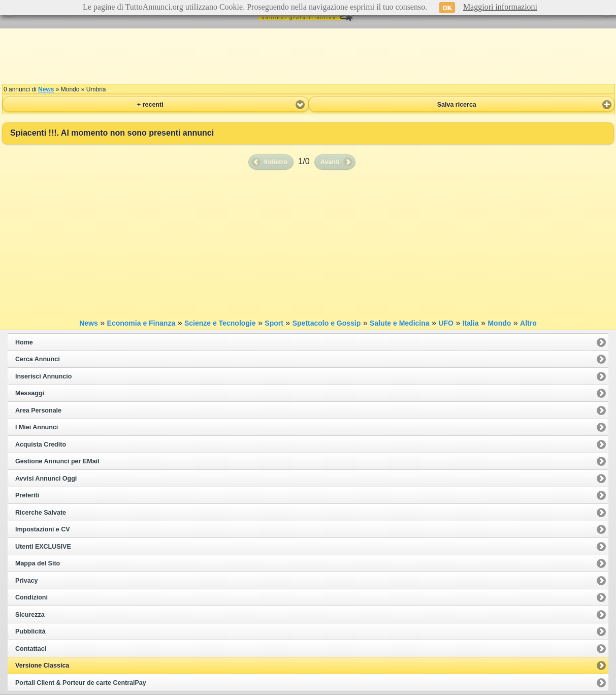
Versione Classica (42, 666)
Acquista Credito (41, 445)
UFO (446, 323)
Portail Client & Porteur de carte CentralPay (81, 683)
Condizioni (31, 597)
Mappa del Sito (38, 563)
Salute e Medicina (399, 323)
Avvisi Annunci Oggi (46, 479)
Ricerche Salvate (41, 513)
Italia (471, 323)
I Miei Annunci (37, 427)
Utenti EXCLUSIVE (43, 547)
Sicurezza (30, 615)
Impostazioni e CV (43, 529)
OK (447, 8)
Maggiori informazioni (500, 7)
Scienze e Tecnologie (220, 323)
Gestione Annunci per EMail (57, 461)
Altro (528, 323)
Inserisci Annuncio (43, 376)
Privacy (26, 581)
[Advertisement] (308, 56)
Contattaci (31, 649)
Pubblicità (30, 631)
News (46, 89)
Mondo (499, 323)
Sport (274, 323)
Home (24, 342)
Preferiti (27, 495)
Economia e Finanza (141, 323)
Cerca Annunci (38, 359)
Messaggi (30, 393)
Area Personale (38, 410)
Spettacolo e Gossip (327, 323)
